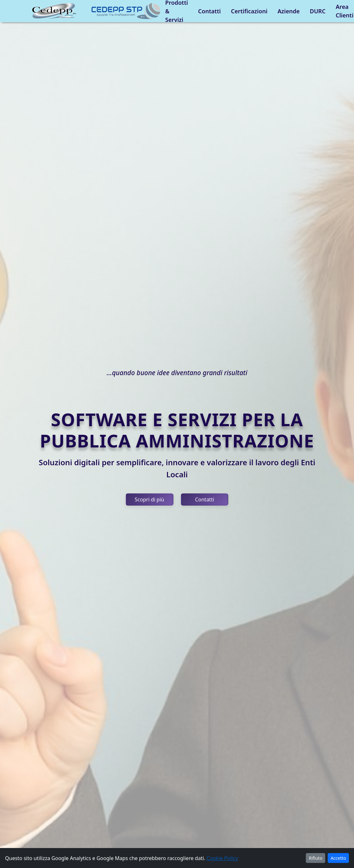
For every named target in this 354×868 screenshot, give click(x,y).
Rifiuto (315, 858)
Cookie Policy (222, 858)
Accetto (338, 858)
